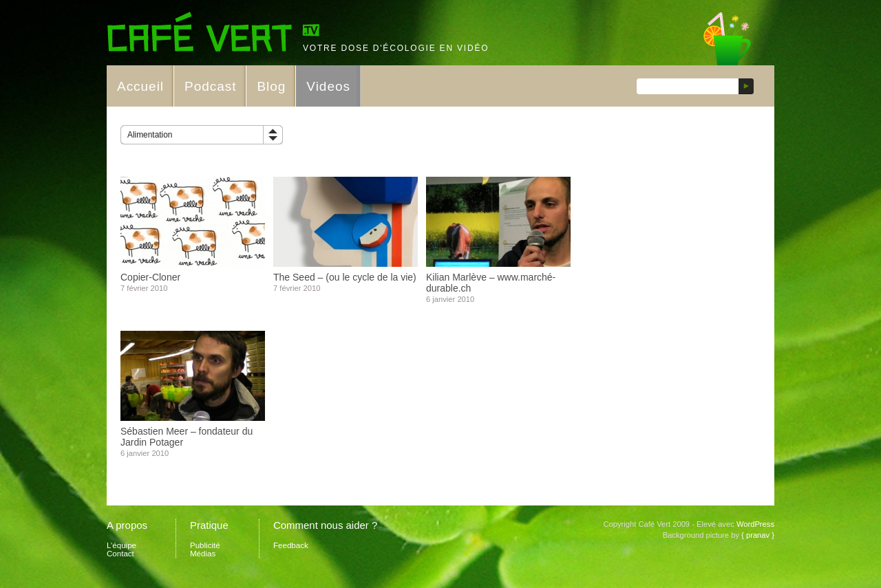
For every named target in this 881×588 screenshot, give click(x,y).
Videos (328, 86)
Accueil (140, 86)
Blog (271, 86)
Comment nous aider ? (325, 525)
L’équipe (121, 545)
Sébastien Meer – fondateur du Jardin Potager (187, 437)
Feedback (291, 545)
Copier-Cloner (150, 277)
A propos (127, 525)
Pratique (209, 525)
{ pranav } (758, 535)
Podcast (210, 86)
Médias (203, 554)
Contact (120, 554)
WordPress (755, 524)
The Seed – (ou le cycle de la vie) (345, 277)
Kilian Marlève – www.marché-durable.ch (491, 283)
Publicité (205, 545)
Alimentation (150, 135)
